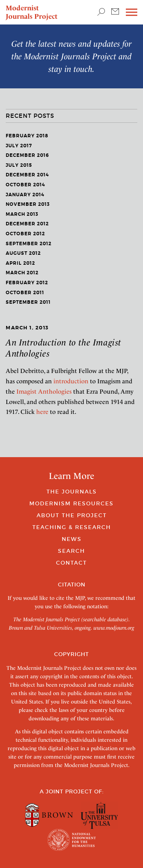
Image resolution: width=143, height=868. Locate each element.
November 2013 (28, 204)
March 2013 (22, 214)
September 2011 (28, 302)
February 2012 (27, 283)
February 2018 (27, 136)
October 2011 (25, 293)
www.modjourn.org (114, 628)
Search (71, 551)
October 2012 (25, 234)
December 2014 (27, 175)
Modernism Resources (71, 503)
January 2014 (25, 195)
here (42, 412)
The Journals (72, 492)
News (72, 539)
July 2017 (19, 146)
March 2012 (22, 273)
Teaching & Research (72, 527)
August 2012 (23, 253)
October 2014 (25, 185)
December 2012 (27, 224)
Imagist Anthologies (44, 392)
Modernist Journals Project (32, 12)
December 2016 (27, 155)
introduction (71, 381)
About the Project (72, 515)
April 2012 (20, 263)
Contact (71, 563)
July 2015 (19, 165)
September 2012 (29, 244)
